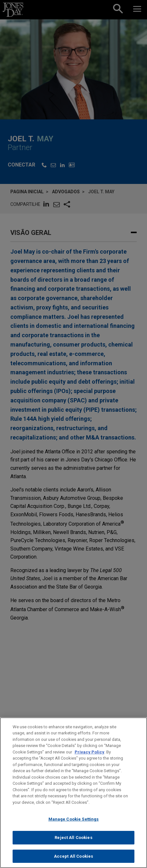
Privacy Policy (89, 758)
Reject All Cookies (73, 843)
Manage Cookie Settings (74, 825)
